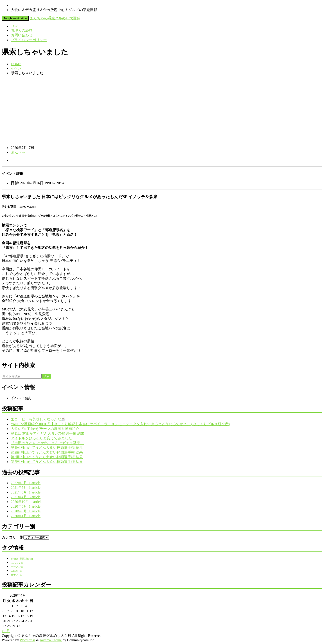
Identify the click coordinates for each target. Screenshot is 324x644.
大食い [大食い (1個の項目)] (16, 575)
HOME (16, 64)
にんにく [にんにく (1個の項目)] (17, 563)
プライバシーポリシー (29, 40)
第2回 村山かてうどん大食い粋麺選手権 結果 (47, 452)
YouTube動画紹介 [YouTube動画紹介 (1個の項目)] (22, 559)
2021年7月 (26, 488)
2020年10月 (27, 502)
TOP (14, 26)
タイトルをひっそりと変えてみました (41, 438)
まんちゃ (18, 152)
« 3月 (6, 631)
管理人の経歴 (22, 30)
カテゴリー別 (13, 537)
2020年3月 (26, 511)
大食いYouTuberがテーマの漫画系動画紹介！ (47, 429)
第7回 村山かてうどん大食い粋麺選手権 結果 (47, 462)
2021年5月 (26, 492)
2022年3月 (26, 483)
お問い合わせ (22, 35)
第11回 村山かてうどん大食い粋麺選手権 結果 (48, 433)
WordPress (28, 640)
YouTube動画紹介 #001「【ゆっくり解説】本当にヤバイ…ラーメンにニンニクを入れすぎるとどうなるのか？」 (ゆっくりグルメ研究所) (120, 424)
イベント (18, 68)
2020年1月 (26, 516)
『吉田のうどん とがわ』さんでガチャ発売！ (47, 443)
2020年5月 (26, 506)
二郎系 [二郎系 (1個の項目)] (16, 571)
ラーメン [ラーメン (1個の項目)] (17, 567)
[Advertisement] (162, 111)
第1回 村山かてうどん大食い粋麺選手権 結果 (47, 448)
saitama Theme (51, 640)
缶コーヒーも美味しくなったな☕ (38, 419)
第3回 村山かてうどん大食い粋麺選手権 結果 (47, 457)
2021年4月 (26, 497)
